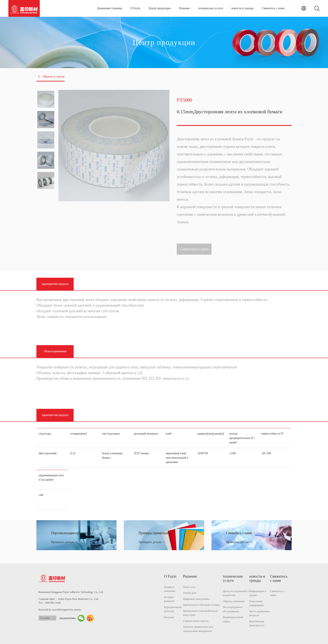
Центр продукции (160, 8)
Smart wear (189, 587)
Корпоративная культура (173, 609)
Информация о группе (258, 593)
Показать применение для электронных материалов (198, 629)
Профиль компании (170, 589)
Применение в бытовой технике (201, 605)
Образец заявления (234, 601)
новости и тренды (242, 8)
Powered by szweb (49, 610)
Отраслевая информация (256, 603)
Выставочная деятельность (257, 623)
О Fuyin (135, 8)
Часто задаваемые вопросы (259, 613)
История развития (169, 599)
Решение (184, 8)
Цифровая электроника (196, 599)
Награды (169, 617)
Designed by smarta (70, 610)
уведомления (67, 618)
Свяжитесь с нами (273, 8)
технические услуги (210, 8)
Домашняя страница (110, 8)
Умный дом (190, 593)
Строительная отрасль (196, 621)
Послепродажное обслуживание (233, 609)
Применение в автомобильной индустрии (200, 613)
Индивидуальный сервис (233, 619)
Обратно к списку (51, 77)
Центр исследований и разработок (236, 593)
